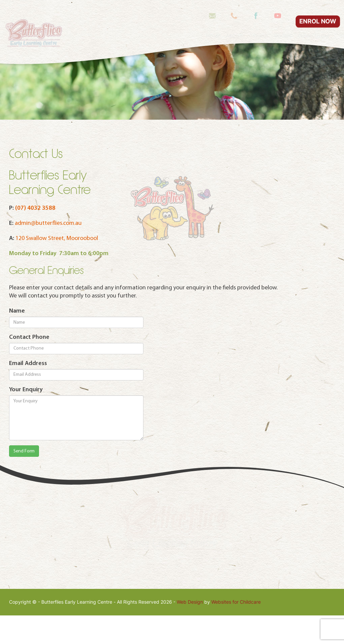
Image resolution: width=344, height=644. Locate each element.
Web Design (190, 631)
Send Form (24, 480)
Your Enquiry (26, 418)
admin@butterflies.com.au (48, 252)
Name (17, 339)
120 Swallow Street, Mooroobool (57, 267)
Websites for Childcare (236, 631)
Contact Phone (29, 366)
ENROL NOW (318, 8)
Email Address (28, 392)
